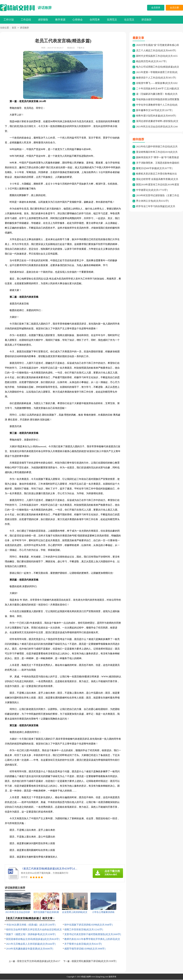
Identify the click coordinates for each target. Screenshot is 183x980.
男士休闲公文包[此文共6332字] (152, 201)
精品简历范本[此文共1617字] (151, 62)
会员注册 (174, 8)
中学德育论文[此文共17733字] (152, 190)
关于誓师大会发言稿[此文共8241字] (83, 944)
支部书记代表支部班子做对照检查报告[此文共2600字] (93, 935)
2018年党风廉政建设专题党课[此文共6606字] (30, 949)
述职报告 (43, 20)
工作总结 (26, 20)
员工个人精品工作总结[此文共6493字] (156, 51)
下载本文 (81, 48)
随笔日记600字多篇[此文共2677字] (154, 169)
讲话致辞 (45, 8)
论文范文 (129, 20)
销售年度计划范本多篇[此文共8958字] (156, 116)
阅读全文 (71, 48)
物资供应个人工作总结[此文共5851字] (156, 78)
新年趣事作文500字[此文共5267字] (154, 111)
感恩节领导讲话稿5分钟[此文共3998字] (85, 949)
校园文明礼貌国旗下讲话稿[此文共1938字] (94, 961)
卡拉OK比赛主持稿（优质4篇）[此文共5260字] (31, 925)
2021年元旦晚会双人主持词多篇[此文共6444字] (31, 944)
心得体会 (78, 20)
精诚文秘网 (86, 977)
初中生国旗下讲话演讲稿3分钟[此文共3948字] (88, 925)
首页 (14, 28)
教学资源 (60, 20)
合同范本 (95, 20)
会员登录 (156, 8)
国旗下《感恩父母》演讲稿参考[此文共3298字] (31, 935)
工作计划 (9, 20)
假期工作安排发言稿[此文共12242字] (84, 930)
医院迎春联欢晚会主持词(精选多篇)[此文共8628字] (33, 939)
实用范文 (112, 20)
